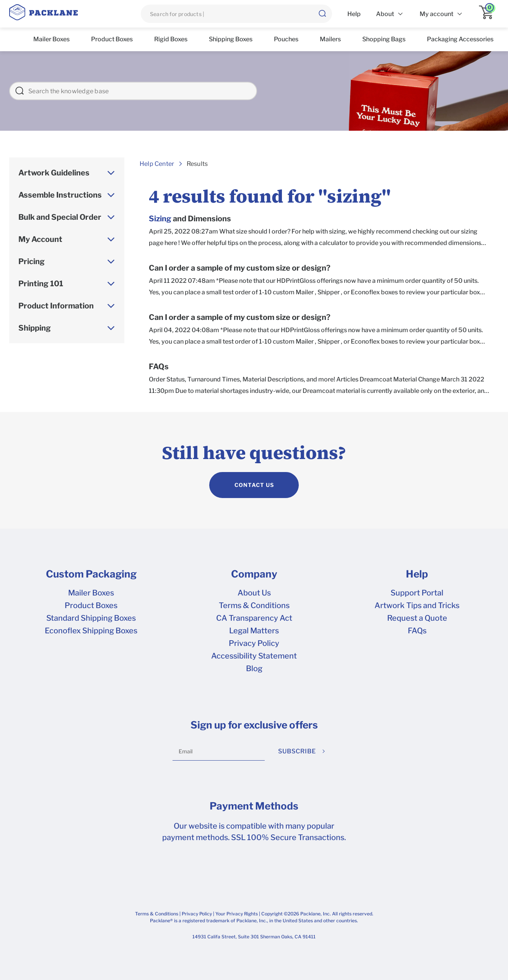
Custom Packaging (91, 574)
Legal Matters (254, 631)
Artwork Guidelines (54, 173)
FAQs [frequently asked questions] (417, 631)
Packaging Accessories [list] (460, 39)
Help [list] (354, 14)
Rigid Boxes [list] (171, 39)
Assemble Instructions (60, 195)
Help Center (157, 164)
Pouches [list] (286, 39)
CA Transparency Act (254, 618)
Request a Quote (417, 618)
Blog (254, 668)
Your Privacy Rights (237, 914)
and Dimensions (190, 219)
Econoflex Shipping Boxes (91, 631)
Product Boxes (91, 605)
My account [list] (436, 14)
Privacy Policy (254, 643)
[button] (322, 14)
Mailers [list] (330, 39)
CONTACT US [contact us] (254, 485)
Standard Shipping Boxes (91, 618)
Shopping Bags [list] (384, 39)
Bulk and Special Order (60, 217)
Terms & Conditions (254, 605)
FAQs (159, 367)
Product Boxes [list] (112, 39)
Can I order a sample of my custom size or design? (240, 268)
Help (417, 574)
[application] (489, 14)
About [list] (385, 14)
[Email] (219, 751)
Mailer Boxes (91, 593)
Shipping (35, 328)
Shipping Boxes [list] (231, 39)
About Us (254, 593)
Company (254, 574)
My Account (40, 239)
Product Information (56, 306)
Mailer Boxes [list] (51, 39)
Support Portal (417, 593)
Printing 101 (41, 284)
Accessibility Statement (254, 656)
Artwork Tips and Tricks (417, 605)
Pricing (32, 261)
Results (197, 164)
